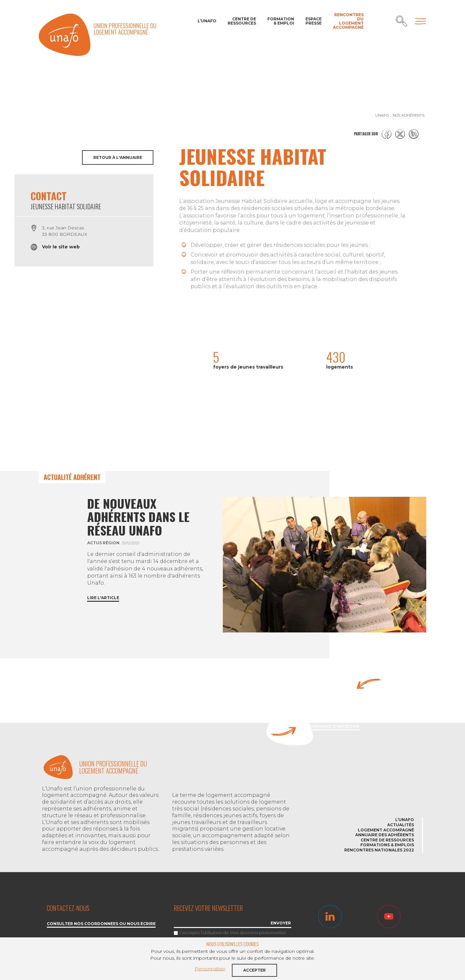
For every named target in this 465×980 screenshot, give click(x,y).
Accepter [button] (254, 970)
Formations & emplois (387, 845)
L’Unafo (207, 21)
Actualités (401, 825)
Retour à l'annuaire (118, 157)
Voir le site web (61, 247)
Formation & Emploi (281, 21)
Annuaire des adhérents (385, 835)
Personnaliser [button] (210, 969)
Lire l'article (103, 598)
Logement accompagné (386, 830)
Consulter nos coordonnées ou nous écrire (101, 924)
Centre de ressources (242, 21)
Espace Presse (314, 21)
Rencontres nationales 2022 (379, 850)
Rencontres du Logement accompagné (348, 21)
